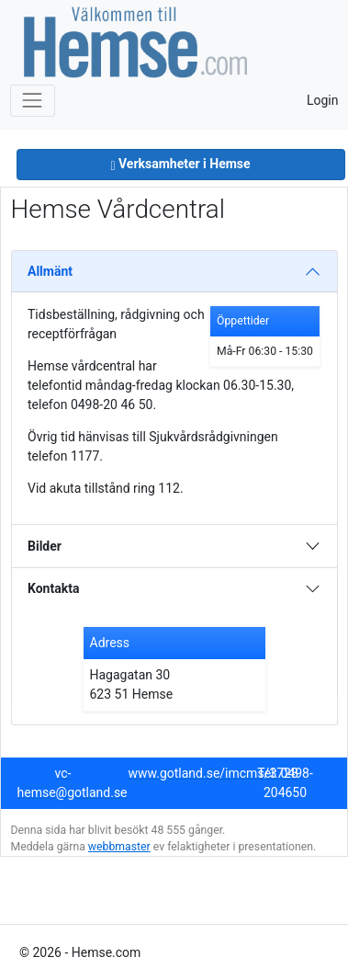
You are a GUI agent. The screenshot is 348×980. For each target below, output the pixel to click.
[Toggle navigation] (33, 101)
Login (323, 100)
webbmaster (119, 847)
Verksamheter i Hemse (180, 164)
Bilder (45, 546)
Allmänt (50, 271)
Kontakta (53, 588)
